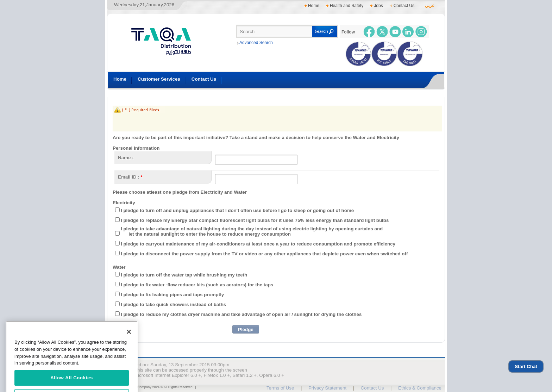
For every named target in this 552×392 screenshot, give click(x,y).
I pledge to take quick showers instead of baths (173, 304)
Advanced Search (256, 43)
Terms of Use (280, 388)
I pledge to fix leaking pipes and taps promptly (172, 295)
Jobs (378, 6)
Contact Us (404, 6)
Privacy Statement (327, 388)
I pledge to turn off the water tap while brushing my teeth (184, 275)
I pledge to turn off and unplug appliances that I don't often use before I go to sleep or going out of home (237, 210)
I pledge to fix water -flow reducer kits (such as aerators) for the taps (197, 285)
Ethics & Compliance (420, 388)
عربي (430, 6)
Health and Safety (347, 6)
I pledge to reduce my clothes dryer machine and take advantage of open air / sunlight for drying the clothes (241, 314)
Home (314, 6)
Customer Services (159, 79)
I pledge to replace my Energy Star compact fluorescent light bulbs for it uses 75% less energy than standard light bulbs (255, 220)
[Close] (129, 340)
